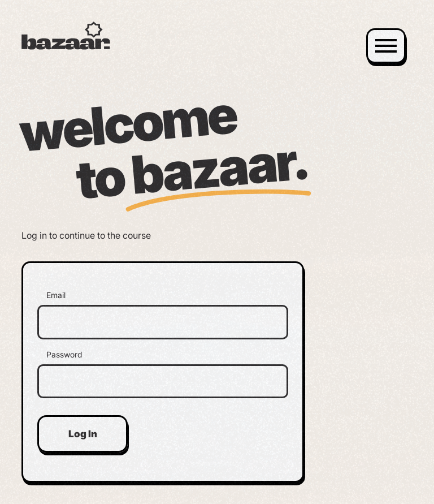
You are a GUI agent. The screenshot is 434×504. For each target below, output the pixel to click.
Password (64, 355)
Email (56, 295)
